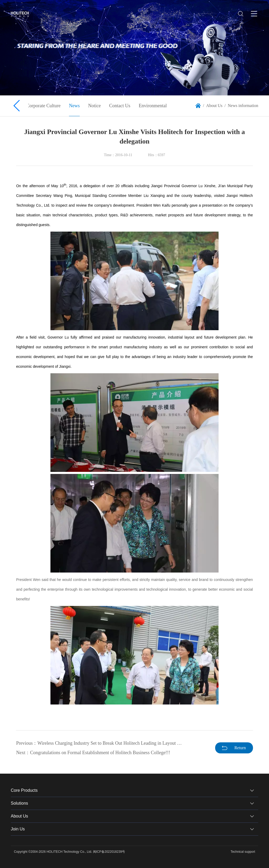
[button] (17, 106)
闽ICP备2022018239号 (109, 852)
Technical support (243, 852)
